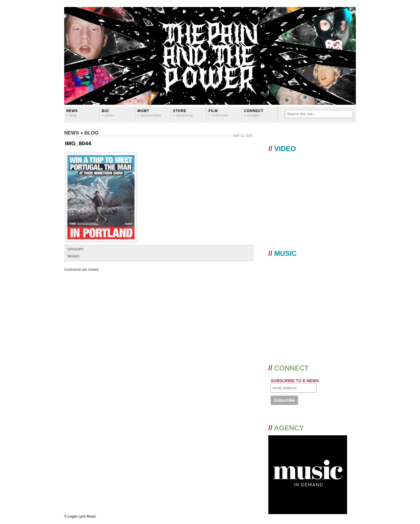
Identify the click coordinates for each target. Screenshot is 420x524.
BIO (108, 113)
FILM (218, 113)
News (72, 113)
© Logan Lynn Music (80, 516)
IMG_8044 (78, 143)
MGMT (149, 113)
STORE (183, 113)
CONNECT (254, 113)
